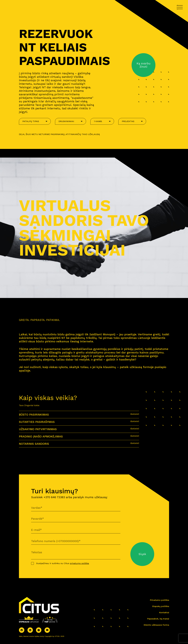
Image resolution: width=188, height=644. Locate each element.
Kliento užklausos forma (156, 625)
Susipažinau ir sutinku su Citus (63, 563)
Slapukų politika (161, 606)
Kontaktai (164, 612)
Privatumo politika (159, 600)
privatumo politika (79, 563)
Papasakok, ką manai (158, 619)
